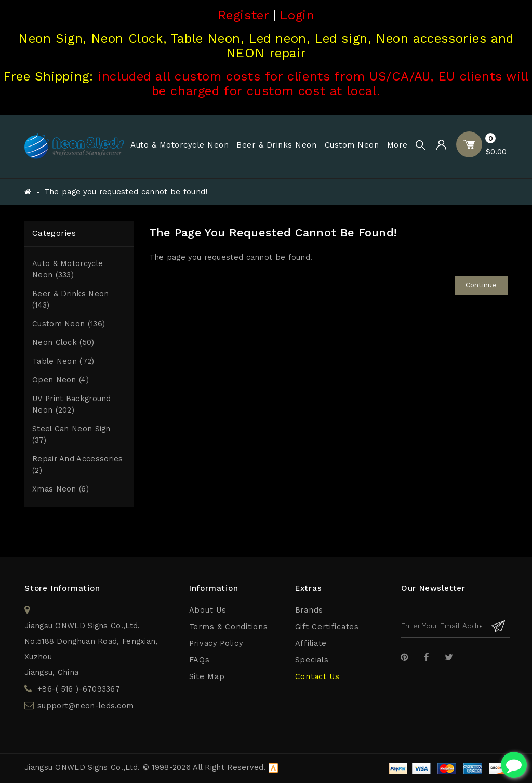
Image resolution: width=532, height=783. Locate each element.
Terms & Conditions (229, 627)
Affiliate (311, 643)
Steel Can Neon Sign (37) (71, 435)
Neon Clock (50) (63, 343)
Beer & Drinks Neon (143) (70, 300)
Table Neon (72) (63, 361)
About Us (208, 610)
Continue (481, 285)
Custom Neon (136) (69, 324)
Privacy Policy (216, 643)
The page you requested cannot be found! (126, 192)
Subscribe (498, 626)
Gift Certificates (327, 627)
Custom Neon (352, 145)
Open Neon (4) (61, 380)
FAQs (199, 660)
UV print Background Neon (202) (72, 404)
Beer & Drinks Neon (276, 145)
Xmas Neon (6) (61, 489)
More (397, 145)
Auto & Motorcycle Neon (179, 145)
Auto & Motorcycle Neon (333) (68, 269)
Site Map (207, 677)
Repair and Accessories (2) (78, 465)
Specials (312, 660)
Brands (309, 610)
